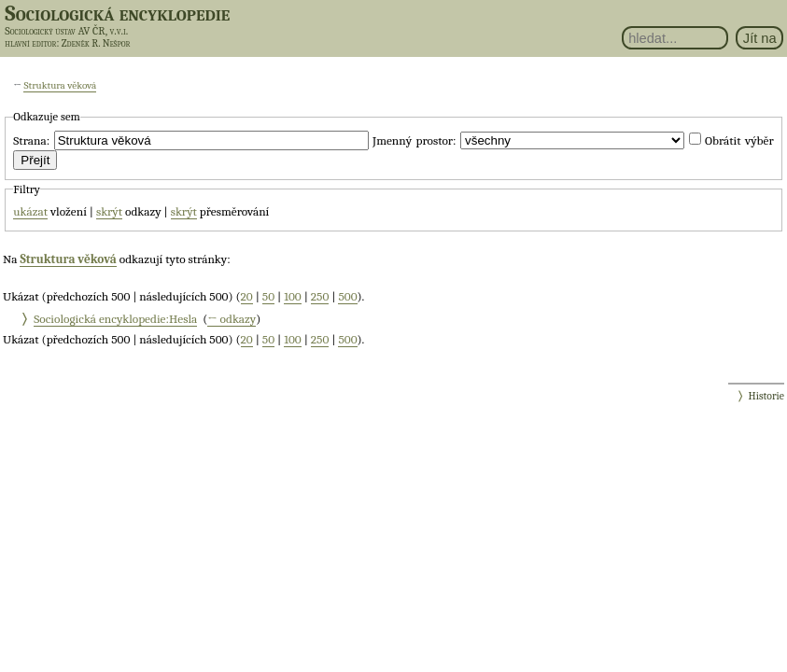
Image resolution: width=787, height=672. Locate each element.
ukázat (30, 211)
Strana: (31, 140)
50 (268, 296)
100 (293, 296)
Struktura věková (60, 85)
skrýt (109, 211)
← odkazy (232, 319)
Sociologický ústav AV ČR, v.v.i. (66, 31)
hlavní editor (30, 43)
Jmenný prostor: (415, 140)
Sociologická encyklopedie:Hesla (115, 319)
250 (320, 296)
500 (347, 296)
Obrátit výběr (739, 140)
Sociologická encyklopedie (117, 13)
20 (247, 296)
